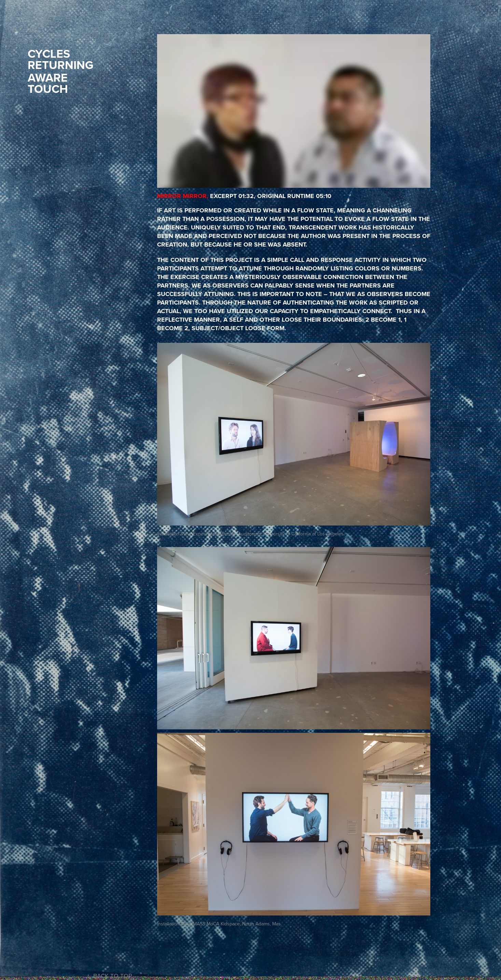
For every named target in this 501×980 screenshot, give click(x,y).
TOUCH (48, 89)
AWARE (48, 78)
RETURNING (60, 65)
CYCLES (49, 54)
